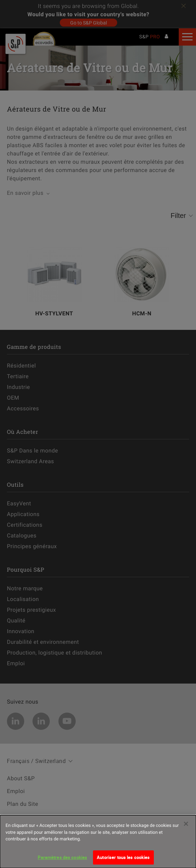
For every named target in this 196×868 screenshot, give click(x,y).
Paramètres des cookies (62, 860)
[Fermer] (186, 827)
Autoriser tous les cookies (123, 860)
